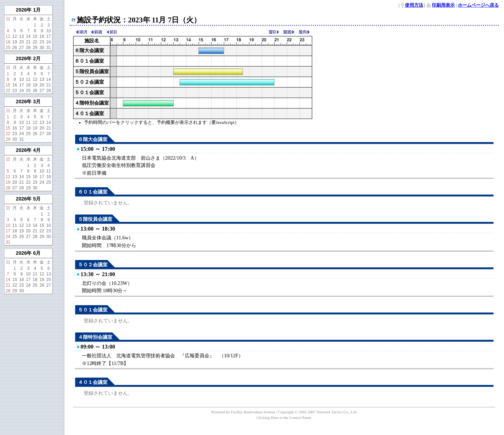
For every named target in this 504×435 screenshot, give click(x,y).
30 (42, 48)
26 (15, 48)
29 (35, 48)
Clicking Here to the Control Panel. (284, 418)
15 (35, 36)
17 (48, 36)
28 (28, 48)
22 (35, 42)
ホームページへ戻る (478, 5)
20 (22, 42)
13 (22, 36)
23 (42, 42)
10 (48, 31)
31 (48, 48)
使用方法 (414, 5)
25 (8, 48)
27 (22, 48)
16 (42, 36)
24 (48, 42)
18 (8, 42)
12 (15, 36)
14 (28, 36)
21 (28, 42)
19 (15, 42)
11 (8, 36)
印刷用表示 (443, 5)
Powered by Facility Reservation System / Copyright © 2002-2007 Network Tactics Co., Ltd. (284, 412)
